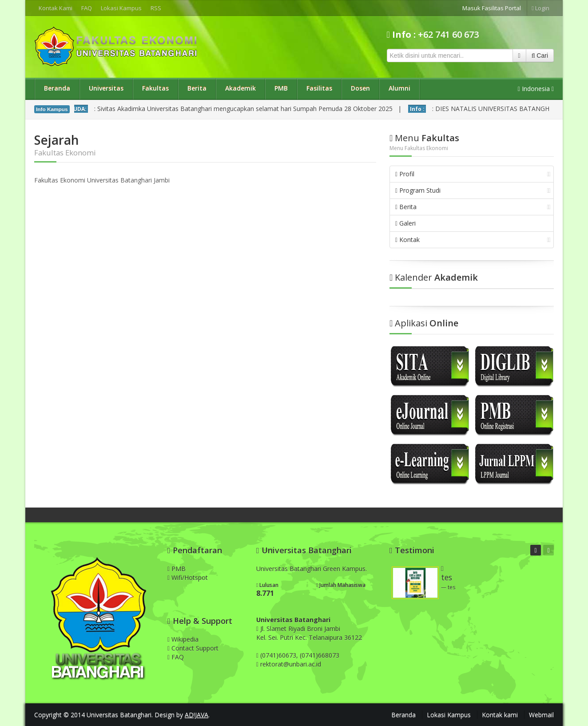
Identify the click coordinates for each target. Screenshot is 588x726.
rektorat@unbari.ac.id (291, 664)
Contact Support (193, 648)
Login (540, 8)
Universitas (106, 88)
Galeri (405, 223)
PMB (281, 88)
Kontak (473, 240)
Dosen (360, 88)
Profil (473, 174)
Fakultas (155, 88)
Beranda (57, 88)
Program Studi (473, 190)
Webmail (541, 715)
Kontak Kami (56, 8)
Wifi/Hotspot (188, 577)
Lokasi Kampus (121, 8)
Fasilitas (319, 88)
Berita (197, 88)
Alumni (399, 88)
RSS (156, 8)
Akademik (240, 88)
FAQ (87, 8)
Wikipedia (183, 639)
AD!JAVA (197, 715)
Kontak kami (500, 715)
